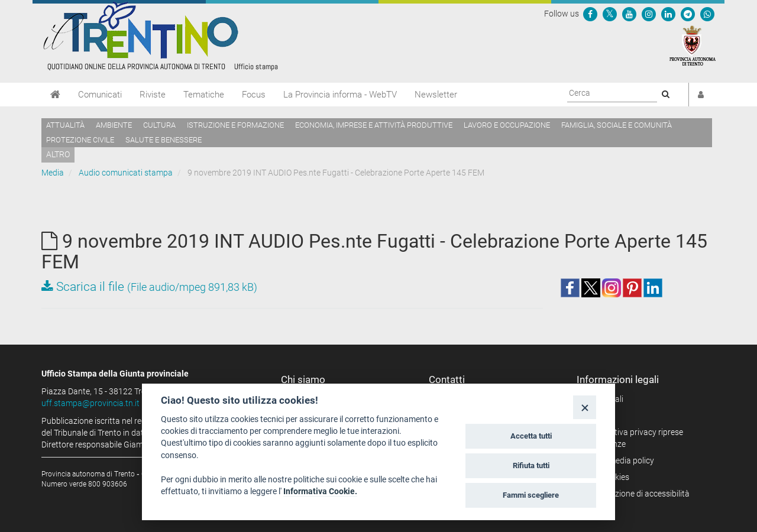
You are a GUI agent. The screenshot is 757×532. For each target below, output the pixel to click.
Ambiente (114, 125)
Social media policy (619, 460)
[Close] (585, 407)
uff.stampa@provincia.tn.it (90, 403)
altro (58, 154)
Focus (254, 95)
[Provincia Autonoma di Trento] (693, 45)
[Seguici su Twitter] (610, 14)
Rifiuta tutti (531, 465)
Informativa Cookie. (320, 491)
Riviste (153, 95)
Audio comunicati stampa (126, 173)
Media (53, 173)
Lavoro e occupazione (507, 125)
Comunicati (100, 95)
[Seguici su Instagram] (649, 14)
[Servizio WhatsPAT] (707, 14)
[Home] (55, 95)
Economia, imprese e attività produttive (374, 125)
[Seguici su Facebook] (590, 14)
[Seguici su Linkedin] (668, 14)
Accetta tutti (531, 436)
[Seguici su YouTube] (629, 14)
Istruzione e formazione (235, 125)
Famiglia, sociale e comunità (617, 125)
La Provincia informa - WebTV (340, 95)
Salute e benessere (164, 140)
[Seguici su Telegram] (688, 14)
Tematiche (204, 95)
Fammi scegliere (531, 495)
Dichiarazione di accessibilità (637, 494)
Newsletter (436, 95)
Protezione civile (80, 140)
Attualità (65, 125)
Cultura (159, 125)
